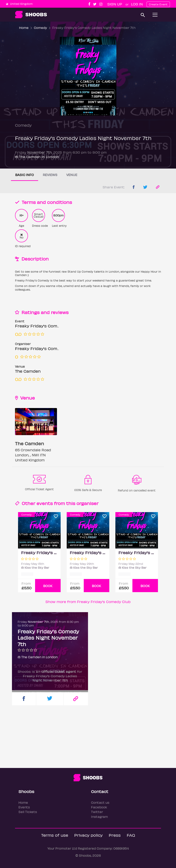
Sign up (115, 4)
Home (24, 28)
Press (115, 835)
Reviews (50, 175)
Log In (137, 4)
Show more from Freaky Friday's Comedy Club (88, 602)
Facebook (99, 807)
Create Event (158, 4)
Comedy (40, 28)
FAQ (131, 835)
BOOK (48, 586)
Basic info (25, 175)
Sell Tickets (28, 812)
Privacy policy (88, 835)
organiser (87, 503)
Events (24, 807)
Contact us (100, 802)
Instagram (99, 817)
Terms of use (55, 835)
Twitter (97, 812)
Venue (72, 175)
